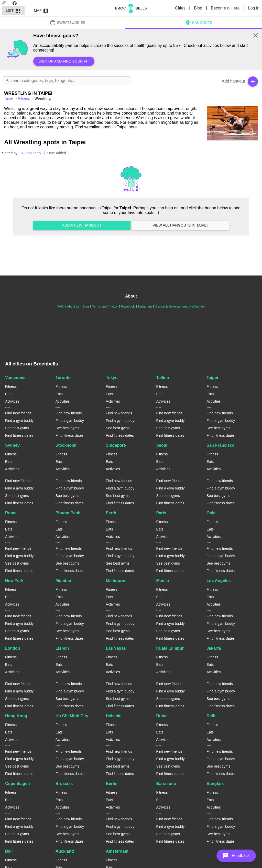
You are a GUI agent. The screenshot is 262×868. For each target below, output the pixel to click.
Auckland (65, 851)
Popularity (31, 153)
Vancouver (15, 378)
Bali (9, 851)
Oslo (211, 513)
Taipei (212, 378)
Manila (162, 581)
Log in (254, 8)
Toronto (63, 378)
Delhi (211, 716)
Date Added (57, 153)
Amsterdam (117, 851)
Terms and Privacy (105, 307)
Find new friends (18, 413)
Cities (181, 8)
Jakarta (214, 648)
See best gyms (17, 428)
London (13, 648)
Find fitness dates (19, 435)
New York (14, 581)
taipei (9, 98)
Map (41, 11)
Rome (11, 513)
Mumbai (63, 581)
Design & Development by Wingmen (180, 307)
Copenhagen (18, 784)
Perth (111, 513)
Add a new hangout (82, 225)
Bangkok (215, 784)
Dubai (162, 716)
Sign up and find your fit (64, 61)
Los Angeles (219, 581)
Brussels (64, 784)
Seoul (162, 445)
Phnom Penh (68, 513)
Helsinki (114, 716)
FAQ (60, 307)
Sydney (12, 445)
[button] (236, 856)
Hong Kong (16, 716)
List (13, 11)
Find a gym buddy (19, 421)
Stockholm (66, 445)
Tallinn (162, 378)
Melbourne (116, 581)
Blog (199, 8)
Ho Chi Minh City (72, 716)
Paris (161, 513)
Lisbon (62, 648)
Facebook (128, 307)
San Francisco (220, 445)
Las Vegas (116, 648)
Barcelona (166, 784)
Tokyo (112, 378)
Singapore (116, 445)
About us (73, 307)
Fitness (24, 98)
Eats (9, 394)
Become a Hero (226, 8)
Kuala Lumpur (170, 648)
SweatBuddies (68, 23)
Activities (12, 401)
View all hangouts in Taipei (180, 225)
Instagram (145, 307)
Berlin (112, 784)
